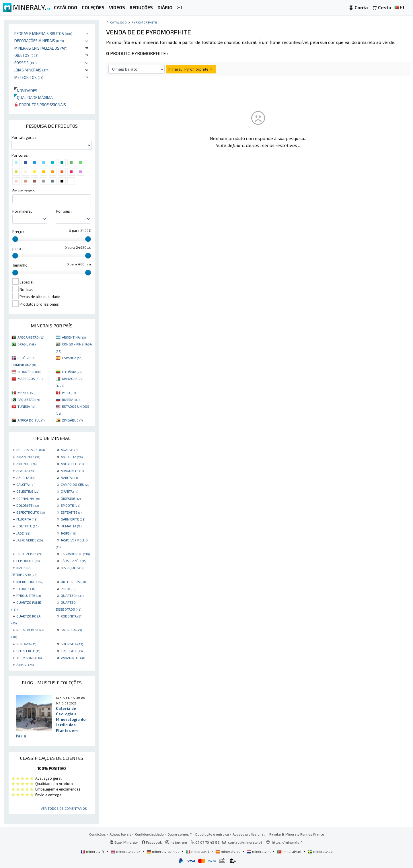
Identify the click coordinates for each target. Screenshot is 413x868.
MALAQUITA (72, 568)
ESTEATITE (71, 512)
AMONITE (26, 464)
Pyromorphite (144, 22)
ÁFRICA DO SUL (31, 420)
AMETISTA (72, 457)
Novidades (26, 91)
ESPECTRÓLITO (31, 512)
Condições (98, 834)
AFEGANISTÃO (31, 337)
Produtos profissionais (40, 105)
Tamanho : (21, 265)
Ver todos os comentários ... (66, 808)
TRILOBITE (72, 651)
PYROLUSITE (29, 595)
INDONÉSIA (29, 372)
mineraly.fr (93, 851)
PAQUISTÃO (29, 399)
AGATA (69, 450)
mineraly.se (320, 851)
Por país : (64, 211)
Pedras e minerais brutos (43, 33)
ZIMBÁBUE (72, 420)
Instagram (176, 842)
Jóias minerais (32, 70)
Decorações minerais (39, 41)
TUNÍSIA (26, 406)
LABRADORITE (75, 554)
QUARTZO (72, 595)
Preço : (18, 232)
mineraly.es (228, 851)
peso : (17, 248)
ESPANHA (72, 358)
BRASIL (27, 344)
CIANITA (69, 491)
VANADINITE (73, 658)
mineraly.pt (290, 851)
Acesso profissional (249, 834)
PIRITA (69, 589)
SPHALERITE (28, 651)
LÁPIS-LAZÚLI (74, 561)
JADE (23, 533)
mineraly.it (198, 851)
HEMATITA (71, 526)
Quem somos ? (180, 834)
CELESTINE (28, 491)
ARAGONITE (72, 471)
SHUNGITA (72, 644)
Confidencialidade (149, 834)
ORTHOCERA (73, 582)
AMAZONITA (28, 457)
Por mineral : (23, 211)
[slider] (15, 239)
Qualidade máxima (34, 97)
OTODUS (26, 589)
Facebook (152, 842)
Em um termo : (24, 191)
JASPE (69, 533)
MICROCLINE (30, 582)
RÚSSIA (71, 399)
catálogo (118, 22)
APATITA (25, 471)
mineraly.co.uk (126, 851)
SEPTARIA (26, 644)
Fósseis (26, 63)
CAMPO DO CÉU (76, 484)
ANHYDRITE (72, 464)
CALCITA (26, 484)
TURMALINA (29, 658)
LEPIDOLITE (28, 561)
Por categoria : (24, 137)
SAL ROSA (71, 630)
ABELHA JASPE (31, 450)
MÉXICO (26, 393)
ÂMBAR (25, 665)
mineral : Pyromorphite (191, 69)
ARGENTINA (74, 337)
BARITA (69, 477)
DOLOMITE (28, 505)
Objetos (26, 55)
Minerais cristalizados (41, 48)
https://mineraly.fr (288, 842)
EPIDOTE (70, 505)
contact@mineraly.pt (245, 842)
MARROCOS (30, 378)
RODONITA (72, 616)
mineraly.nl (259, 851)
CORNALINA (28, 498)
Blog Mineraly (124, 842)
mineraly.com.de (163, 851)
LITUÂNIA (72, 372)
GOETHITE (27, 526)
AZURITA (26, 477)
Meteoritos (29, 77)
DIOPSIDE (71, 498)
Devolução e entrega (212, 834)
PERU (69, 393)
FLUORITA (27, 519)
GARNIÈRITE (73, 519)
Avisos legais (120, 834)
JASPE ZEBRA (29, 554)
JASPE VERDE (30, 540)
